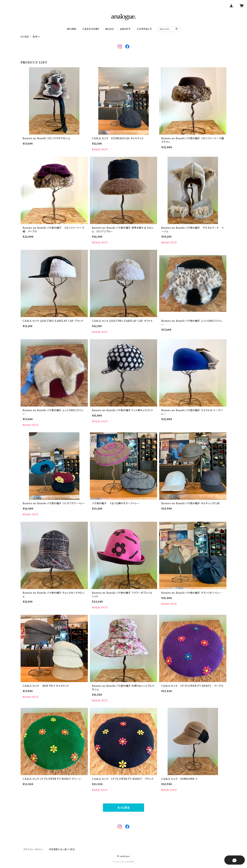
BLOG (110, 29)
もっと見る (123, 808)
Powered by (124, 862)
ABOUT (125, 29)
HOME (72, 29)
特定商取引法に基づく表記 (62, 849)
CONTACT (144, 29)
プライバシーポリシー (33, 849)
